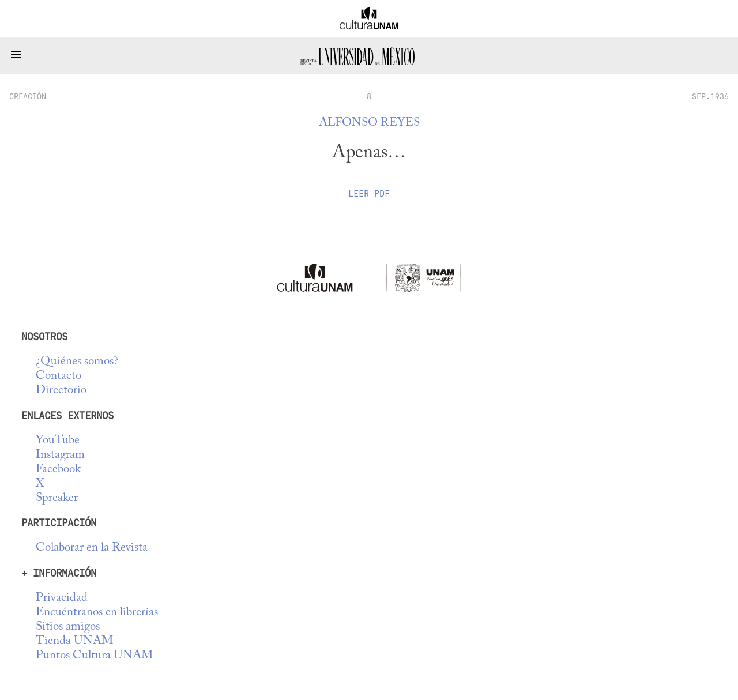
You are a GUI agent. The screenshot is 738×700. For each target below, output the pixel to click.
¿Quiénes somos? (77, 362)
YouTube (58, 441)
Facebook (58, 470)
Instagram (60, 455)
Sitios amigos (68, 627)
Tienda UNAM (74, 641)
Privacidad (62, 598)
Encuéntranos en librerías (97, 613)
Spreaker (57, 498)
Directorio (61, 391)
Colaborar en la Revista (92, 548)
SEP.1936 (710, 96)
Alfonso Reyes (369, 123)
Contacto (59, 376)
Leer (369, 194)
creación (28, 96)
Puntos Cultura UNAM (94, 656)
